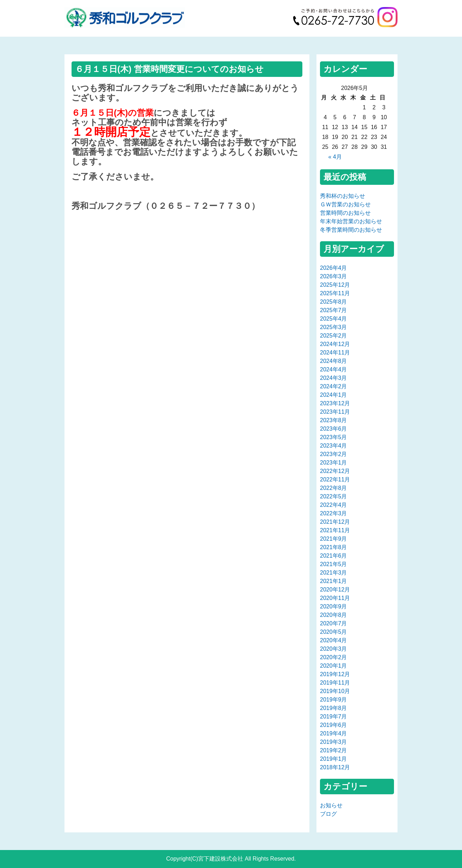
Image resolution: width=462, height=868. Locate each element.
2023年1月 (334, 463)
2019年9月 (334, 700)
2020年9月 (334, 606)
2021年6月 (334, 556)
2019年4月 (334, 733)
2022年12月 (335, 471)
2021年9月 (334, 539)
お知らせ (331, 805)
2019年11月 (335, 683)
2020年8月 (334, 615)
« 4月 (335, 157)
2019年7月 (334, 717)
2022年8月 (334, 488)
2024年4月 (334, 369)
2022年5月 (334, 496)
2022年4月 (334, 505)
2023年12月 (335, 403)
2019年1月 (334, 759)
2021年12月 (335, 522)
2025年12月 (335, 285)
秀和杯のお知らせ (343, 196)
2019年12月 (335, 674)
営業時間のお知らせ (345, 213)
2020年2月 (334, 657)
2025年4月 (334, 319)
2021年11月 (335, 530)
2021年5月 (334, 564)
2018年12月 (335, 767)
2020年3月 (334, 649)
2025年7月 (334, 310)
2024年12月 (335, 344)
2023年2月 (334, 454)
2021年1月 (334, 581)
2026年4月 (334, 268)
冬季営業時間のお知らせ (351, 230)
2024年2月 (334, 386)
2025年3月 (334, 327)
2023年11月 (335, 412)
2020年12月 (335, 590)
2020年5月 (334, 632)
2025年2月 (334, 336)
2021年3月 (334, 573)
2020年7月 (334, 623)
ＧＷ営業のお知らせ (345, 204)
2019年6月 (334, 725)
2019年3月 (334, 742)
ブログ (328, 814)
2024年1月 (334, 395)
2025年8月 (334, 302)
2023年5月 (334, 437)
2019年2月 (334, 750)
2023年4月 (334, 446)
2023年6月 (334, 429)
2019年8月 (334, 708)
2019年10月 (335, 691)
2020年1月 (334, 666)
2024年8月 (334, 361)
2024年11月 (335, 353)
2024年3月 (334, 378)
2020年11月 (335, 598)
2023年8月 (334, 420)
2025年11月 (335, 293)
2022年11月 (335, 479)
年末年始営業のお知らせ (351, 221)
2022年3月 (334, 513)
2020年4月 (334, 640)
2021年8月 (334, 547)
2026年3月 (334, 276)
